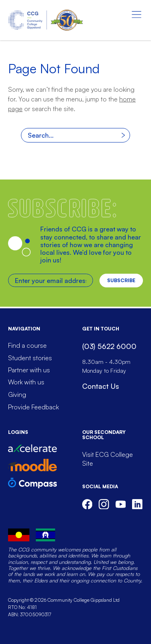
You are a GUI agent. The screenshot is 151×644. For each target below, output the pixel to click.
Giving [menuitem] (17, 394)
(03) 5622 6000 (109, 346)
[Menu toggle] (137, 14)
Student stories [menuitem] (30, 358)
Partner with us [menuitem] (29, 370)
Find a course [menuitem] (27, 345)
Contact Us (100, 386)
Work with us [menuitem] (26, 382)
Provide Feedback (33, 407)
